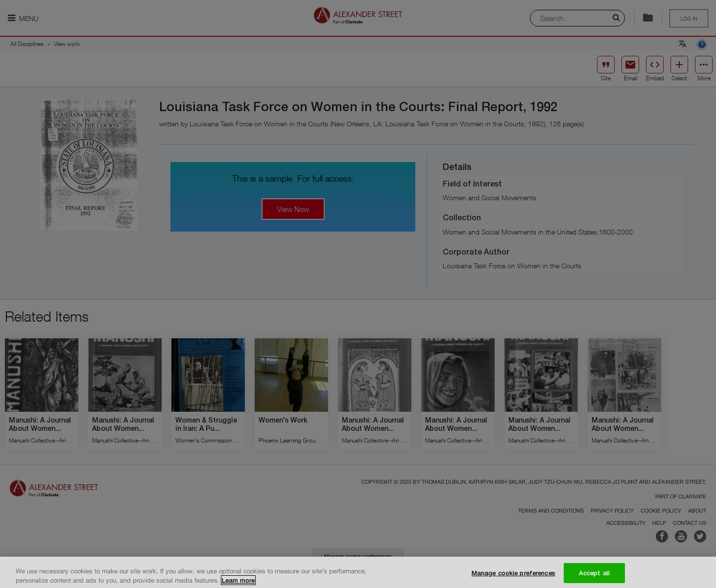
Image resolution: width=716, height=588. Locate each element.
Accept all (594, 577)
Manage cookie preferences (513, 577)
